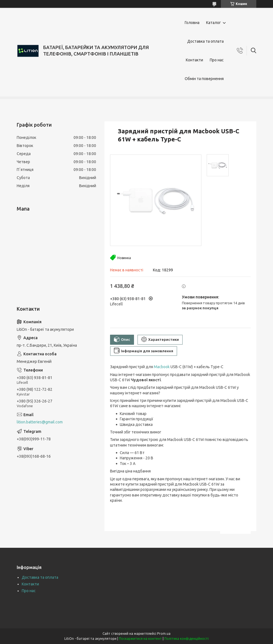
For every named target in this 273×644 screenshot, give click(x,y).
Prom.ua (164, 634)
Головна (192, 23)
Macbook (162, 367)
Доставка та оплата (205, 41)
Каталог (214, 23)
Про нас (217, 60)
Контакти (194, 60)
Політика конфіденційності (187, 639)
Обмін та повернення (204, 79)
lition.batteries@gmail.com (40, 422)
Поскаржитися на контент (140, 639)
